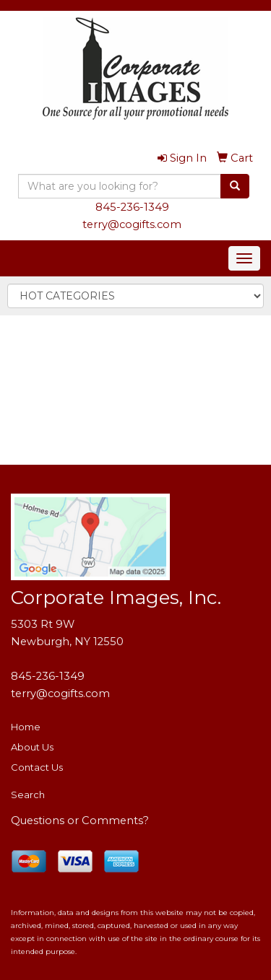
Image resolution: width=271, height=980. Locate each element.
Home (26, 727)
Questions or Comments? (80, 821)
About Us (32, 747)
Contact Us (37, 767)
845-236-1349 (132, 207)
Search (28, 795)
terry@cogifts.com (132, 224)
